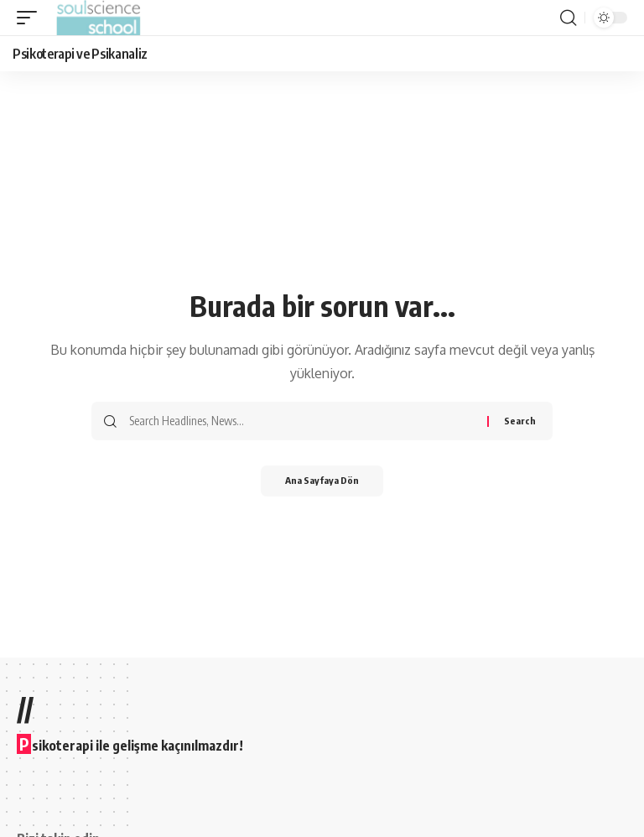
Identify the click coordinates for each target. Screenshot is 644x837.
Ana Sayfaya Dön (322, 482)
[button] (31, 18)
